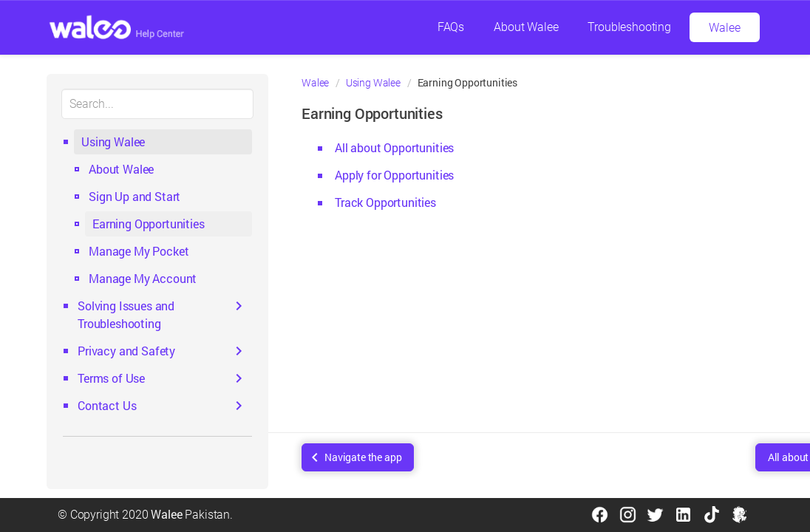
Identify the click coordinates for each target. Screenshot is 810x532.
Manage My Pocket (139, 251)
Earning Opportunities (149, 224)
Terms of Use (111, 378)
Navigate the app (363, 457)
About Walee (526, 27)
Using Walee (113, 141)
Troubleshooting (629, 27)
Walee (724, 28)
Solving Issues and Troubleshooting (126, 314)
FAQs (451, 27)
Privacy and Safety (126, 351)
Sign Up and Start (135, 196)
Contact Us (107, 405)
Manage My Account (143, 278)
